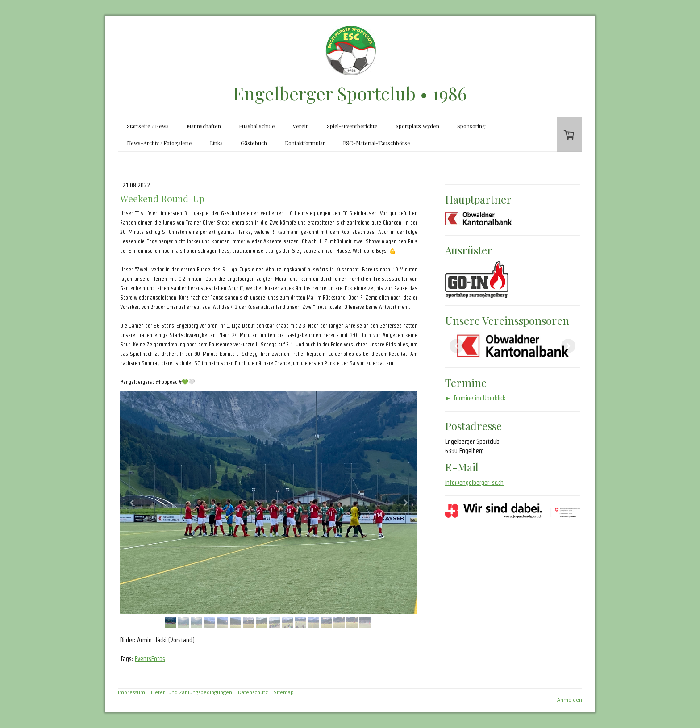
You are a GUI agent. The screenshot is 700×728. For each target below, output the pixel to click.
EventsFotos (150, 659)
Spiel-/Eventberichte (352, 126)
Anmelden (570, 700)
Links (216, 143)
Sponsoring (471, 126)
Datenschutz (253, 692)
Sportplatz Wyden (417, 126)
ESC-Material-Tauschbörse (377, 143)
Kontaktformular (305, 143)
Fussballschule (257, 126)
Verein (301, 126)
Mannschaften (204, 126)
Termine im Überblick (475, 398)
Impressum (131, 692)
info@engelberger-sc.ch (474, 483)
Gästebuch (254, 143)
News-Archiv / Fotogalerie (159, 143)
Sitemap (284, 692)
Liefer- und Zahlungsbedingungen (192, 692)
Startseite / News (148, 126)
